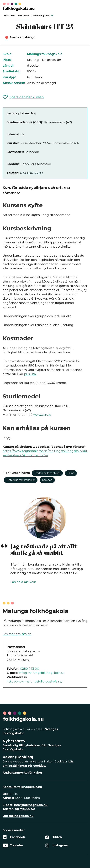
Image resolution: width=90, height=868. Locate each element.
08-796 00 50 (25, 809)
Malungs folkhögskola (45, 54)
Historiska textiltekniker (21, 480)
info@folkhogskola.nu (31, 805)
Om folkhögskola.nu (18, 816)
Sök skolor (24, 16)
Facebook (14, 837)
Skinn (71, 473)
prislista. (30, 374)
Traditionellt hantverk (47, 473)
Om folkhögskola (43, 16)
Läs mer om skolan (17, 634)
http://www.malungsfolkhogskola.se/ (34, 681)
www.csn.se (42, 415)
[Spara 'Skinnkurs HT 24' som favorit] (23, 97)
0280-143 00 (30, 669)
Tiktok (54, 837)
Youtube (13, 846)
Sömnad (47, 480)
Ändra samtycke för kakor (22, 773)
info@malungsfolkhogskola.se (41, 673)
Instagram (57, 846)
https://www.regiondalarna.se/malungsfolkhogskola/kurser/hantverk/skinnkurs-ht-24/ (45, 453)
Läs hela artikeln (23, 582)
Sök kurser (10, 16)
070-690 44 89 (31, 173)
